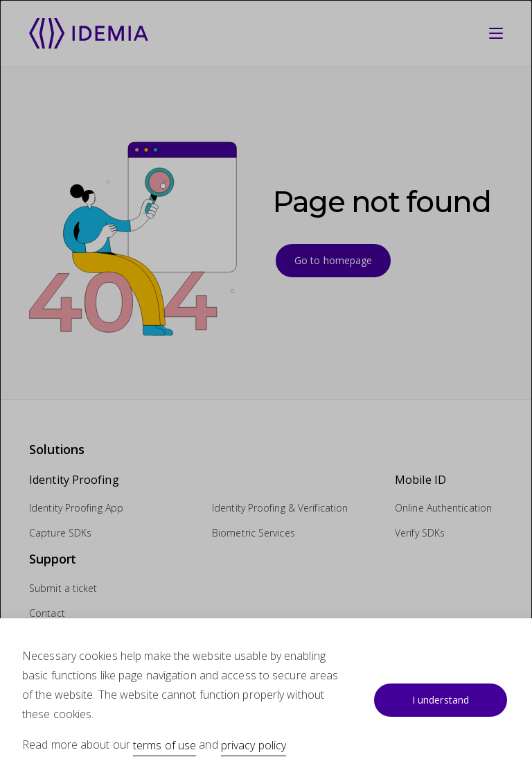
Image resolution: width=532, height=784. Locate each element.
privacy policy (254, 745)
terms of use (165, 745)
